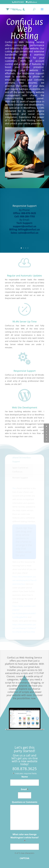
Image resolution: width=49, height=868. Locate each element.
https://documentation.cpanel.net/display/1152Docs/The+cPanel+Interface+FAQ (24, 628)
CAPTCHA (24, 858)
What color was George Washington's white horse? (25, 838)
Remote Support (20, 478)
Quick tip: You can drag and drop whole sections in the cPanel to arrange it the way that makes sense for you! (24, 542)
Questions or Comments (25, 802)
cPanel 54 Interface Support (22, 459)
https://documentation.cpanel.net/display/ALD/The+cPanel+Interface (24, 580)
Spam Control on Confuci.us (20, 470)
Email (24, 789)
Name (25, 777)
